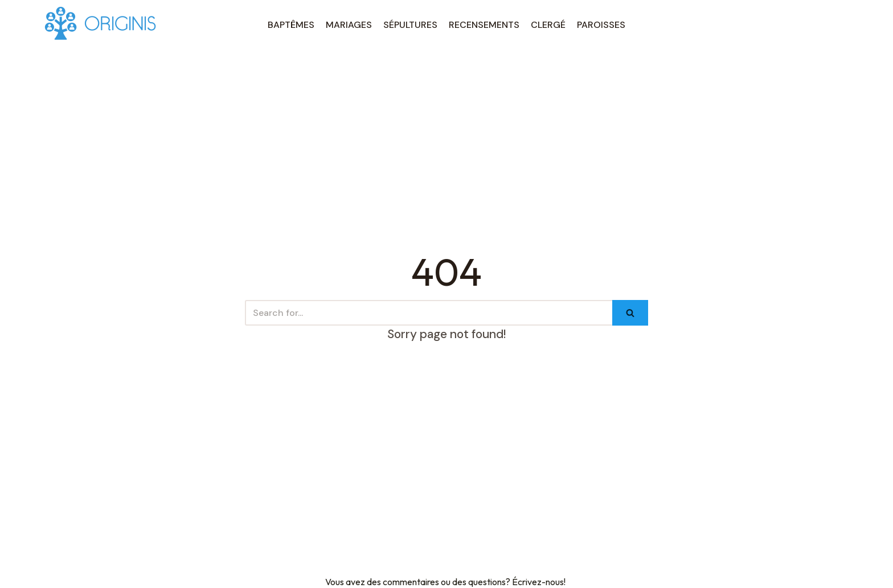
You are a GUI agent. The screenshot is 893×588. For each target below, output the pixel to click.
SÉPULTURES (410, 25)
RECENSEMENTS (484, 25)
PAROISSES (601, 25)
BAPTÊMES (291, 25)
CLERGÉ (548, 25)
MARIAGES (349, 25)
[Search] (429, 313)
